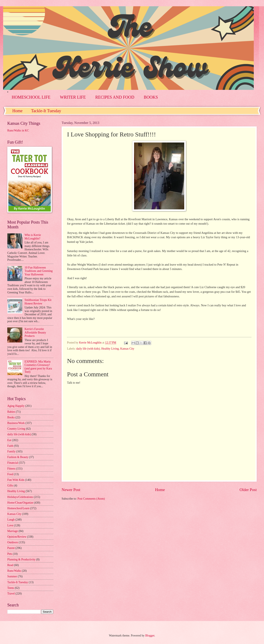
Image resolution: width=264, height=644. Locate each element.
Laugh (11, 520)
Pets (10, 554)
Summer (12, 576)
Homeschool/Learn (18, 508)
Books (11, 417)
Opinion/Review (17, 537)
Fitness (11, 469)
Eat (9, 440)
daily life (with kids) (88, 349)
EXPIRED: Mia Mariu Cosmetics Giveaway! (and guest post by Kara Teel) (38, 367)
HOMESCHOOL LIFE (31, 97)
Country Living (16, 429)
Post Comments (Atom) (91, 499)
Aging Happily (16, 406)
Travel (11, 594)
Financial (13, 463)
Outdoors (13, 542)
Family (11, 451)
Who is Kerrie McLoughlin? (33, 237)
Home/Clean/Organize (20, 503)
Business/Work (16, 423)
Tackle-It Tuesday (46, 111)
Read (10, 565)
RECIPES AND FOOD (115, 97)
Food (10, 474)
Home (17, 111)
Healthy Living (110, 349)
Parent (11, 548)
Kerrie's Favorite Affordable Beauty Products (35, 332)
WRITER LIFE (73, 97)
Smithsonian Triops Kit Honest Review (38, 302)
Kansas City (127, 349)
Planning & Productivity (21, 559)
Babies (11, 412)
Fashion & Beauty (18, 457)
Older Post (248, 490)
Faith (10, 446)
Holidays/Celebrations (20, 497)
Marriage (13, 531)
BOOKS (151, 97)
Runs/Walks (14, 571)
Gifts (10, 486)
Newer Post (71, 490)
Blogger (150, 636)
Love (10, 525)
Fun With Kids (16, 480)
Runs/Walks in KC (18, 130)
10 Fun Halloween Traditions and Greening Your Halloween (39, 271)
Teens (11, 588)
